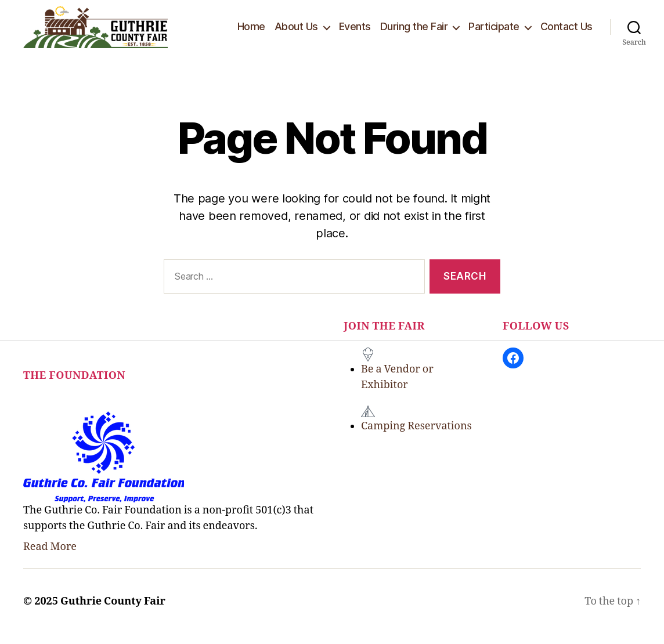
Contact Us (566, 31)
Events (355, 31)
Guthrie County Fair (113, 611)
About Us (296, 31)
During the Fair (414, 31)
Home (251, 31)
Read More (50, 557)
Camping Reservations (416, 436)
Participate (494, 31)
